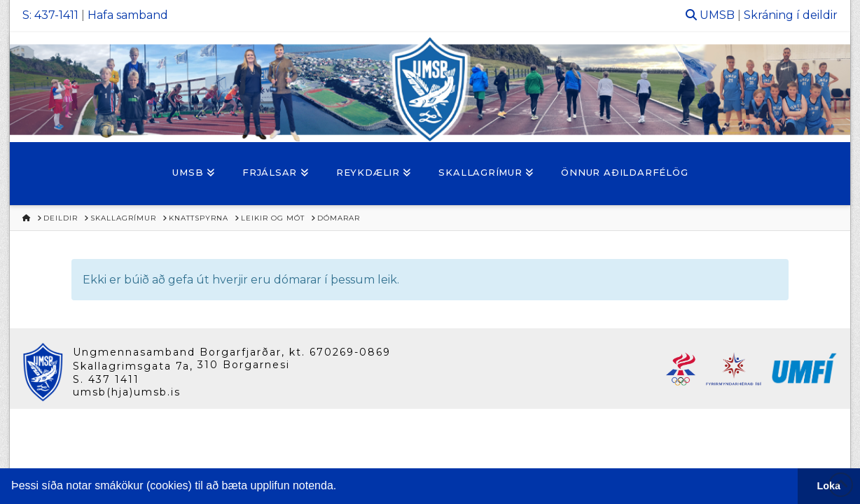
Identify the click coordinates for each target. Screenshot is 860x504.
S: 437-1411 (50, 15)
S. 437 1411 (106, 379)
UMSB (717, 15)
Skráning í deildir (791, 15)
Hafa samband (128, 15)
